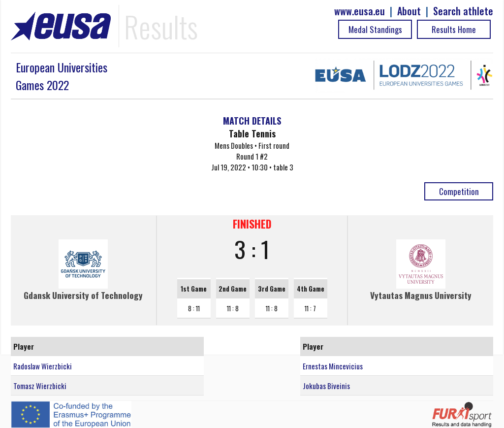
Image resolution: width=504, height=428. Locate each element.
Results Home (454, 29)
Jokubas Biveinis (326, 386)
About (409, 11)
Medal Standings (375, 29)
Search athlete (463, 11)
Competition (459, 191)
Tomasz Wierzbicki (40, 386)
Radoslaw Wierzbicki (43, 366)
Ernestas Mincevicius (333, 366)
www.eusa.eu (360, 11)
